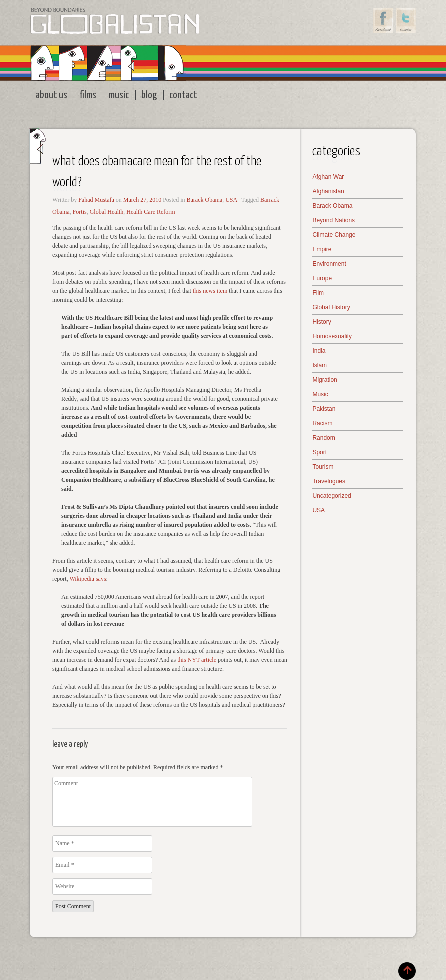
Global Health (107, 212)
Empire (322, 249)
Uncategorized (332, 496)
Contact (183, 95)
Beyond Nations (334, 220)
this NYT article (196, 660)
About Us (52, 95)
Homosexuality (332, 336)
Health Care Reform (151, 212)
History (322, 322)
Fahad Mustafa (96, 200)
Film (318, 293)
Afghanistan (328, 191)
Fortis (80, 212)
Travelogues (329, 481)
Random (324, 438)
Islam (320, 365)
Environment (329, 264)
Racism (322, 423)
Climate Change (334, 235)
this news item (210, 291)
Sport (320, 452)
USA (231, 200)
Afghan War (328, 177)
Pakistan (324, 409)
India (319, 351)
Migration (325, 380)
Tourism (323, 467)
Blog (149, 95)
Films (88, 95)
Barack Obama (205, 200)
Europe (322, 278)
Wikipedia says (88, 579)
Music (119, 95)
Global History (331, 307)
